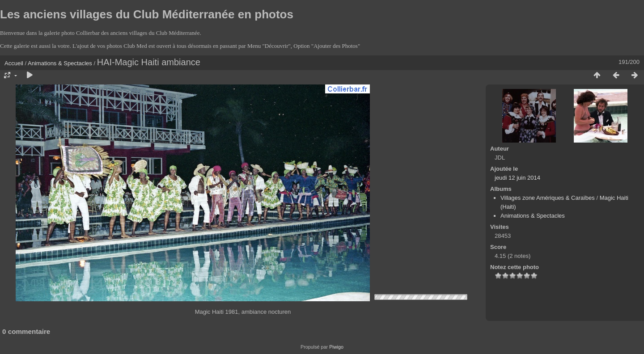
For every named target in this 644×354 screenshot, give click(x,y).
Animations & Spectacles (60, 63)
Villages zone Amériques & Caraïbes (548, 198)
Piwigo (336, 347)
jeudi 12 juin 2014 (517, 178)
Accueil (14, 63)
